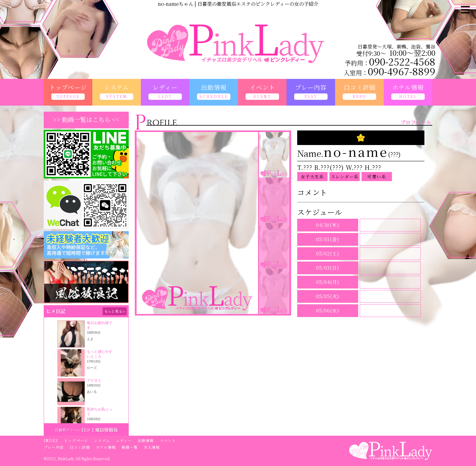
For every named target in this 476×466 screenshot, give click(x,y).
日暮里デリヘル (68, 430)
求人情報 (152, 447)
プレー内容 (54, 447)
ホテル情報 (106, 447)
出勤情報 (146, 440)
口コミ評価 (80, 447)
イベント (168, 440)
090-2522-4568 (402, 61)
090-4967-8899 (402, 71)
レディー (124, 440)
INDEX (51, 440)
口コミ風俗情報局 (100, 430)
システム (102, 440)
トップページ (76, 440)
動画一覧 (130, 447)
